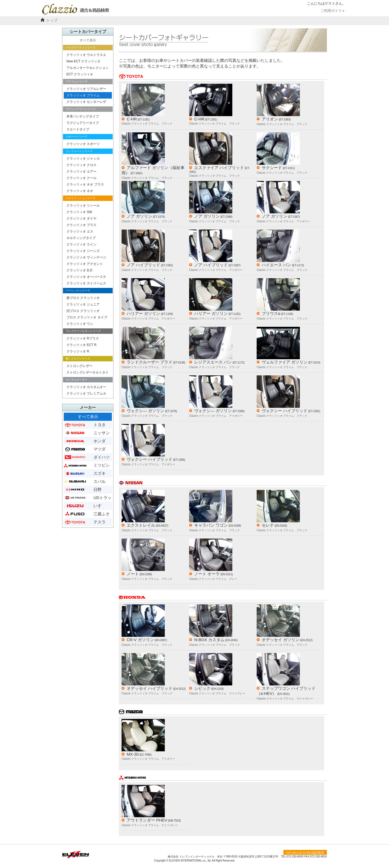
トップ (52, 20)
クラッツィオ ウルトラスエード (86, 55)
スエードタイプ (78, 129)
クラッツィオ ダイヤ (81, 218)
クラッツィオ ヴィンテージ (86, 257)
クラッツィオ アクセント (85, 264)
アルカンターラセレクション (88, 68)
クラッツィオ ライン (81, 244)
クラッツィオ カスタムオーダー (86, 388)
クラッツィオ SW (79, 212)
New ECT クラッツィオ (83, 61)
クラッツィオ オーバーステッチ (86, 277)
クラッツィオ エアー (81, 171)
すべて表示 (88, 40)
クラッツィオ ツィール (83, 206)
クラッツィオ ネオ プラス (85, 184)
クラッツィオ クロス (81, 165)
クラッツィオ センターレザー (86, 102)
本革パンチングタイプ (83, 116)
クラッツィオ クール (81, 178)
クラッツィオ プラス (81, 225)
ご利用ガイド (333, 11)
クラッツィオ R (78, 351)
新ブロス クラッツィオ (83, 298)
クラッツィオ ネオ (80, 191)
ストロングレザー (79, 366)
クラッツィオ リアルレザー (86, 89)
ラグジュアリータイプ (83, 123)
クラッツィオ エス (80, 231)
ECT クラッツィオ (80, 74)
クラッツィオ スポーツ (83, 144)
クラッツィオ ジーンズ (83, 251)
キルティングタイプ (81, 238)
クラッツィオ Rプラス (83, 338)
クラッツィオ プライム (83, 95)
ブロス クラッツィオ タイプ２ (87, 318)
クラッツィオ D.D (79, 270)
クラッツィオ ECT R (81, 345)
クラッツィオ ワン (80, 324)
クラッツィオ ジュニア (83, 304)
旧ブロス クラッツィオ (83, 311)
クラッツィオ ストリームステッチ (86, 284)
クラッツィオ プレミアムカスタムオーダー (86, 394)
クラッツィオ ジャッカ (83, 159)
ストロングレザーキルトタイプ (88, 373)
